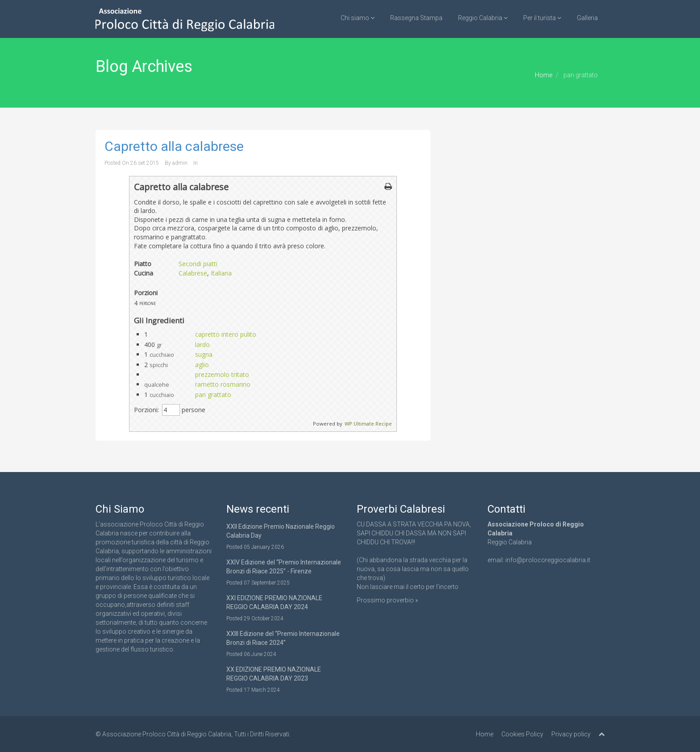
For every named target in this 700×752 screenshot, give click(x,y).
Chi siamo (358, 18)
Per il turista (542, 18)
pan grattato (213, 395)
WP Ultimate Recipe (368, 424)
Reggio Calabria (483, 18)
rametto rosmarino (223, 384)
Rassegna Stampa (416, 18)
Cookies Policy (522, 734)
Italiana (221, 273)
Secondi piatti (198, 264)
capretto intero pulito (226, 334)
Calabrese (193, 273)
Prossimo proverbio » (387, 600)
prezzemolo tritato (222, 374)
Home (544, 75)
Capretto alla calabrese (174, 146)
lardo (202, 345)
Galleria (587, 18)
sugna (204, 354)
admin (180, 163)
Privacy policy (571, 734)
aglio (202, 365)
